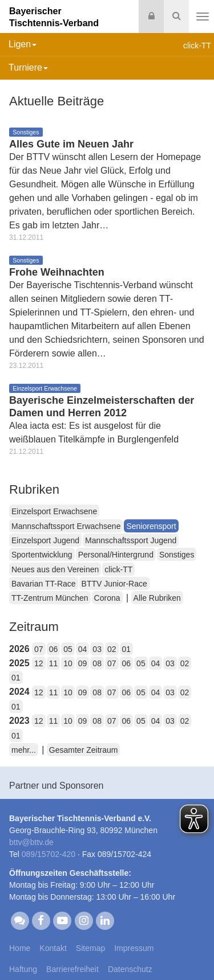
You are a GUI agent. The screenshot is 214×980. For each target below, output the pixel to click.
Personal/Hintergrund (116, 555)
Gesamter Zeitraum (84, 750)
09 (83, 663)
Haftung (23, 969)
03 (97, 649)
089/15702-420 (49, 854)
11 (54, 663)
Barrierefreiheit (72, 969)
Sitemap (90, 948)
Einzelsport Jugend (45, 540)
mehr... (24, 750)
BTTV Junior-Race (114, 584)
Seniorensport (151, 526)
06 (54, 649)
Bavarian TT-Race (44, 584)
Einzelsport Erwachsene (54, 511)
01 (127, 649)
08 (97, 663)
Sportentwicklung (42, 555)
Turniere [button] (28, 67)
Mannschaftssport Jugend (131, 540)
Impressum (134, 948)
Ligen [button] (23, 44)
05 (68, 649)
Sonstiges (177, 555)
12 (39, 663)
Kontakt (53, 948)
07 (39, 649)
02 (112, 649)
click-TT (118, 569)
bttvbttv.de (31, 842)
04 (83, 649)
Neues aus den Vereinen (55, 569)
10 (68, 663)
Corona (107, 598)
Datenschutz (130, 969)
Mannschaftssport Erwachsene (66, 526)
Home (20, 948)
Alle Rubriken (157, 598)
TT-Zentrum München (50, 598)
